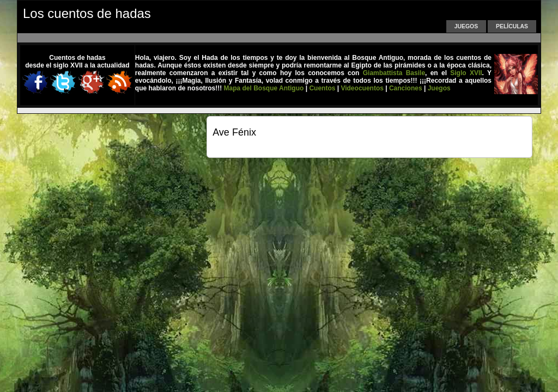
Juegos (466, 26)
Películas (512, 26)
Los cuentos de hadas (87, 13)
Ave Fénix (234, 132)
